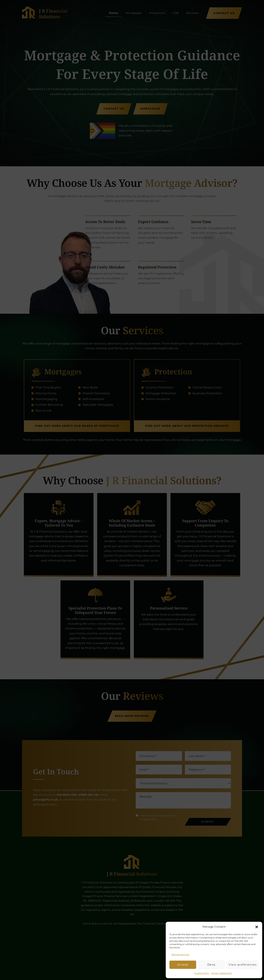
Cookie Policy (202, 973)
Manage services (180, 954)
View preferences (243, 965)
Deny (211, 965)
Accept (183, 965)
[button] (257, 927)
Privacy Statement (221, 973)
